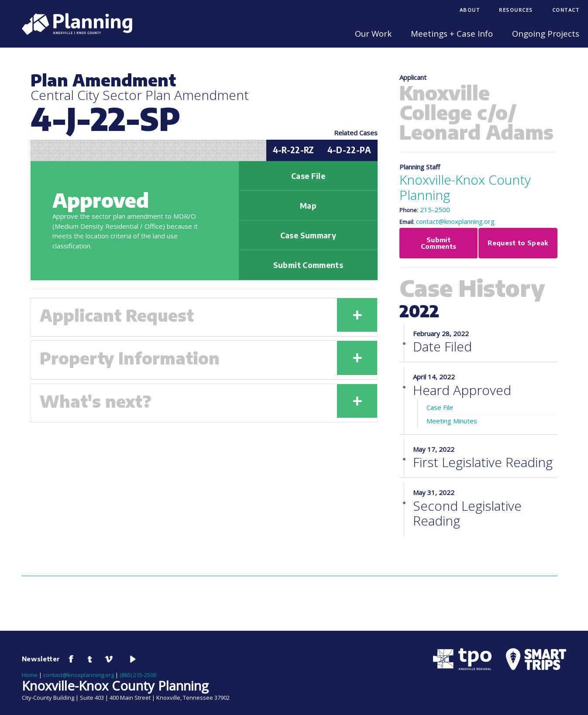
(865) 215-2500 (138, 675)
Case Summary (308, 235)
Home (30, 675)
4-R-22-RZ (294, 150)
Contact (566, 10)
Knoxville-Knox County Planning (465, 187)
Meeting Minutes (452, 421)
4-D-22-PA (349, 150)
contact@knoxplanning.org (455, 221)
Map (308, 206)
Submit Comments (308, 265)
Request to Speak (518, 243)
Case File (308, 176)
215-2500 (435, 210)
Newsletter (41, 659)
